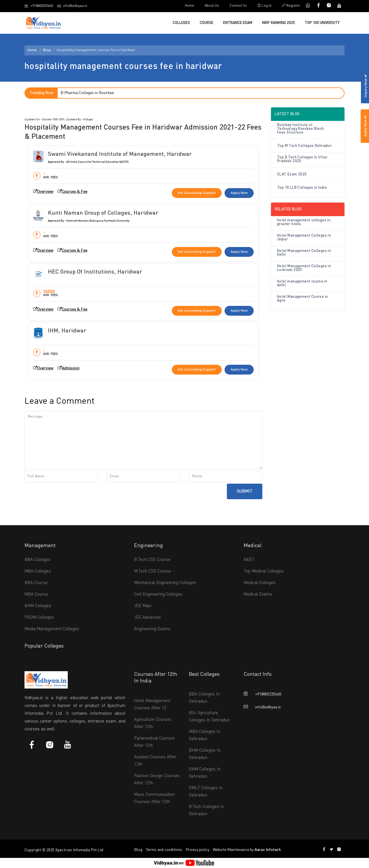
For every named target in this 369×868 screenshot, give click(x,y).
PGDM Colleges (39, 618)
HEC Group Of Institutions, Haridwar (95, 272)
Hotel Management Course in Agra (302, 299)
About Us (212, 6)
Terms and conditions (164, 850)
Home (190, 6)
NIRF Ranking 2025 (278, 23)
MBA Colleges (38, 572)
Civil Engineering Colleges (158, 595)
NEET (249, 560)
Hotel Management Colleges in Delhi (304, 253)
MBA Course (36, 595)
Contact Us (238, 6)
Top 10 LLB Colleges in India (302, 188)
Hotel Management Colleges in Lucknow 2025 (304, 268)
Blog (47, 50)
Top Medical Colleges (264, 572)
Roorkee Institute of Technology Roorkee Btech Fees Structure (301, 129)
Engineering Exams (152, 629)
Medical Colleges (260, 583)
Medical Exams (258, 595)
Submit (245, 491)
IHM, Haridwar (67, 331)
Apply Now (239, 193)
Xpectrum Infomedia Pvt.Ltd (79, 850)
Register (291, 5)
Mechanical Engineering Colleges (165, 583)
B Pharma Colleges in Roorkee (87, 93)
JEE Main (143, 606)
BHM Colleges (38, 606)
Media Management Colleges (52, 629)
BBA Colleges (37, 560)
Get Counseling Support (197, 193)
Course (207, 23)
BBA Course (36, 583)
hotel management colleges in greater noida (304, 222)
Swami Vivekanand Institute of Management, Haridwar (120, 154)
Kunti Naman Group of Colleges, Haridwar (103, 213)
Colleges (181, 23)
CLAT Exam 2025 (292, 174)
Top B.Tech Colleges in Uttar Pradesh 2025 (302, 159)
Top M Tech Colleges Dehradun (304, 146)
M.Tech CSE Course (153, 572)
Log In (264, 5)
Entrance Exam (238, 23)
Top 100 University (322, 23)
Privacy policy (197, 850)
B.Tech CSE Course (152, 560)
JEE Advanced (147, 618)
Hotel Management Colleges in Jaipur (304, 237)
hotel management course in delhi (302, 283)
